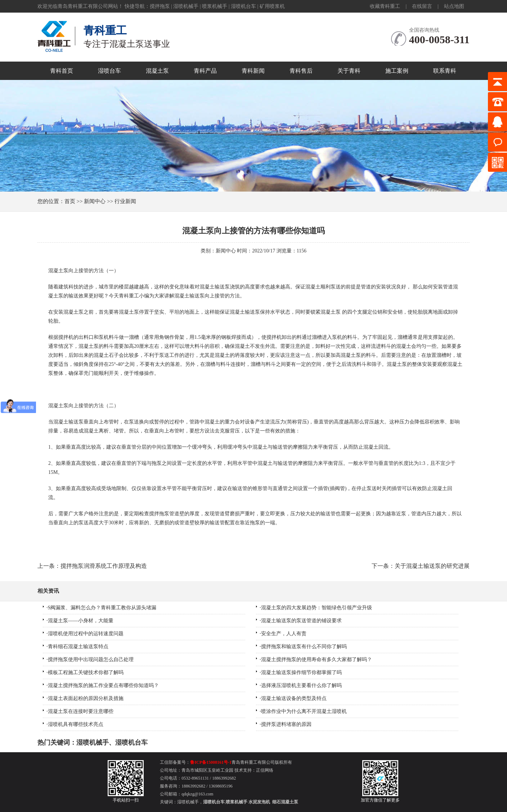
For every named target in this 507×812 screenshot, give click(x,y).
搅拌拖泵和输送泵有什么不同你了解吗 (304, 647)
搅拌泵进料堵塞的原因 (286, 724)
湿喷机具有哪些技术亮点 (76, 724)
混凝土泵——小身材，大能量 (81, 621)
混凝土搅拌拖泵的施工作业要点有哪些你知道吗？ (103, 685)
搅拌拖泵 (160, 6)
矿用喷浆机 (272, 6)
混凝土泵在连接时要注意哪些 (81, 711)
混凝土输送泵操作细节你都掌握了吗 (301, 672)
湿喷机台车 (243, 6)
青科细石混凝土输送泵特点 (78, 647)
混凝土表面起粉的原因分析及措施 (86, 698)
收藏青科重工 (385, 6)
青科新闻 (253, 71)
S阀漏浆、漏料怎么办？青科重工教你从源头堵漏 (102, 608)
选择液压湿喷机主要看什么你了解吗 (301, 685)
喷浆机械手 (215, 6)
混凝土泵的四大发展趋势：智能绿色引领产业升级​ (317, 608)
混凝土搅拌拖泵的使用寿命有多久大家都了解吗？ (317, 660)
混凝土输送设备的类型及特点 (294, 698)
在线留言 (422, 6)
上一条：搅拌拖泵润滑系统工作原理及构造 (92, 566)
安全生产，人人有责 (284, 634)
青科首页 (62, 71)
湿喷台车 (109, 71)
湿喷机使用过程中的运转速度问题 (86, 634)
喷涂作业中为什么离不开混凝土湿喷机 (304, 711)
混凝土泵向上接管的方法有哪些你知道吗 (253, 231)
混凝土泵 (157, 71)
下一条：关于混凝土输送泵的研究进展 (421, 566)
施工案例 (397, 71)
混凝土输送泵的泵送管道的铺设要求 (301, 621)
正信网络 (265, 770)
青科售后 (301, 71)
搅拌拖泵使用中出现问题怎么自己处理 (91, 660)
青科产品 (205, 71)
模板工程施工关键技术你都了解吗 (86, 672)
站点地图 (454, 6)
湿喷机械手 (186, 6)
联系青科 (445, 71)
